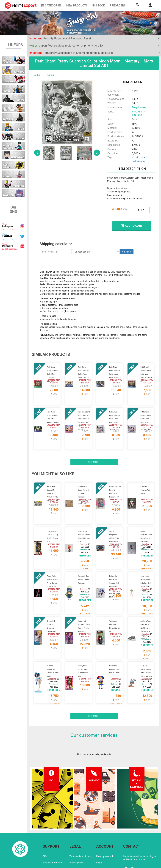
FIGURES (36, 75)
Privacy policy (76, 836)
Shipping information (53, 836)
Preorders (118, 5)
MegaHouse (139, 107)
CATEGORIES (51, 5)
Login (99, 836)
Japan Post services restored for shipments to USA (66, 46)
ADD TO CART (132, 226)
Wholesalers (102, 842)
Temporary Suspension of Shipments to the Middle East (71, 53)
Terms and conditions (80, 830)
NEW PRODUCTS (77, 5)
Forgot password (104, 830)
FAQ (45, 830)
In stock (99, 5)
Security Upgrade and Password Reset (60, 38)
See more (94, 454)
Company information (80, 842)
